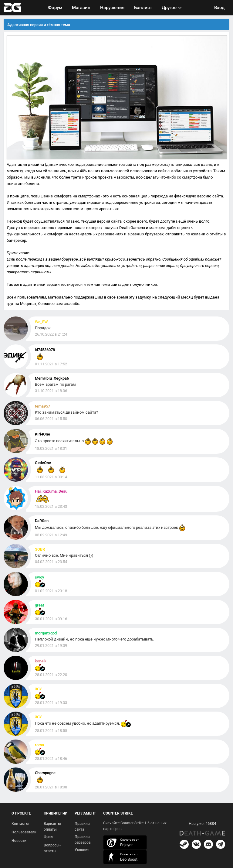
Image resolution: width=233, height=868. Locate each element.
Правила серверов (83, 840)
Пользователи (24, 832)
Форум (55, 8)
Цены (49, 837)
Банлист (143, 8)
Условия (82, 850)
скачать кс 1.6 (122, 857)
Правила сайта (82, 827)
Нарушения (112, 8)
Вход (219, 8)
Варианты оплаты (52, 827)
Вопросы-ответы (52, 848)
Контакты (20, 824)
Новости (19, 841)
